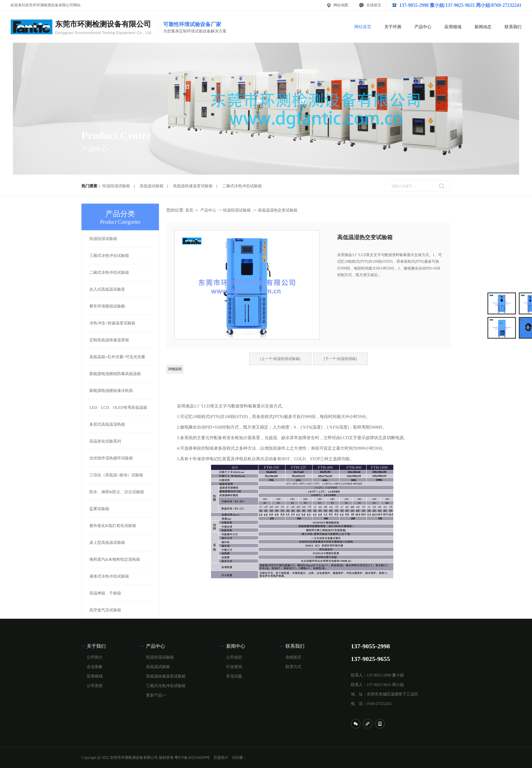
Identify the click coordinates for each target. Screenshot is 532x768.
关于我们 (96, 646)
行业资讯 (234, 667)
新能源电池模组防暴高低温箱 (115, 374)
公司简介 (95, 657)
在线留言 (374, 5)
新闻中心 (236, 646)
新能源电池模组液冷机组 (111, 391)
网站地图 (341, 5)
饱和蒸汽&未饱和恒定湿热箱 (115, 559)
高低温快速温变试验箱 (193, 186)
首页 (189, 210)
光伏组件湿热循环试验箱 (111, 458)
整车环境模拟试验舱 (107, 306)
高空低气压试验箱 (105, 610)
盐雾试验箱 (99, 509)
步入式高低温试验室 (107, 289)
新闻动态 (483, 27)
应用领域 (453, 27)
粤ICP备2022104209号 (192, 758)
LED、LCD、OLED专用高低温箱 (118, 407)
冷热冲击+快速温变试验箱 (112, 323)
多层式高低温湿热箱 (107, 424)
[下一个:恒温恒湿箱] (340, 359)
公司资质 (95, 686)
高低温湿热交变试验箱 (278, 210)
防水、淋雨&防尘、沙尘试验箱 (117, 492)
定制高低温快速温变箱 (109, 340)
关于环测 (393, 27)
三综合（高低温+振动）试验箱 (116, 475)
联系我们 (513, 27)
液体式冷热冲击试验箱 (109, 576)
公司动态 (234, 657)
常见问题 (234, 676)
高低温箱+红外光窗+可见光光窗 (117, 357)
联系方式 (293, 667)
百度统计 (221, 758)
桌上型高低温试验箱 (107, 543)
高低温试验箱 (152, 186)
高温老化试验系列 (105, 441)
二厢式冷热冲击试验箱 (242, 186)
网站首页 (363, 27)
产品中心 (423, 27)
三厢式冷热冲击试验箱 (109, 256)
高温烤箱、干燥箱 (105, 593)
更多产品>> (156, 695)
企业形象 (95, 667)
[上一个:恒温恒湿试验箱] (280, 359)
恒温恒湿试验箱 (116, 186)
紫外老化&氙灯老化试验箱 (113, 526)
